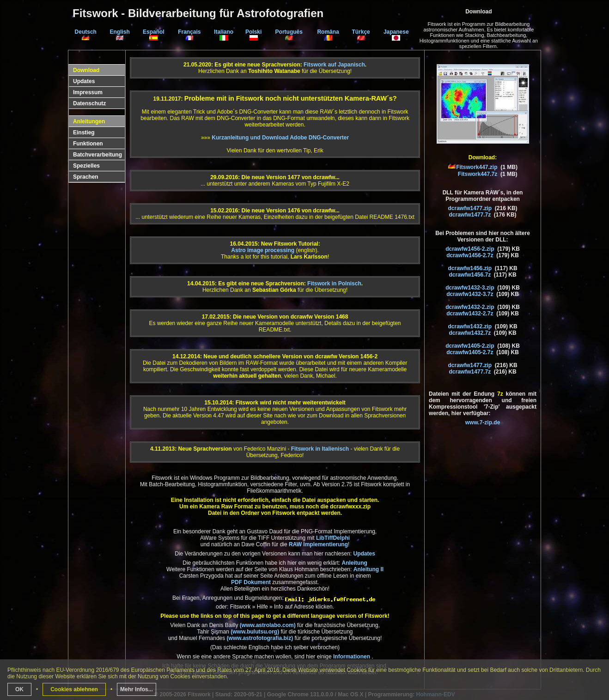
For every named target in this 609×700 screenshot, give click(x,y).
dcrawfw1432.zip (470, 326)
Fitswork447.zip (477, 167)
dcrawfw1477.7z (470, 215)
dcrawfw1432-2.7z (470, 314)
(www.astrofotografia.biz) (260, 638)
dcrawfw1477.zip (470, 208)
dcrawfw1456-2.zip (470, 249)
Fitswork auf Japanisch (334, 65)
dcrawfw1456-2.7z (470, 255)
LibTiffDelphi (333, 538)
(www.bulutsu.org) (255, 632)
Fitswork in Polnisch (334, 284)
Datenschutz (89, 103)
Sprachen (86, 177)
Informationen (352, 657)
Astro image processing (263, 250)
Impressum (88, 92)
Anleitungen (89, 121)
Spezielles (86, 166)
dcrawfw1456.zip (470, 268)
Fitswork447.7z (478, 174)
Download (86, 70)
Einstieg (84, 133)
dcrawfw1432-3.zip (470, 288)
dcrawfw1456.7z (470, 275)
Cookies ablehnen (74, 689)
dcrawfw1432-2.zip (470, 307)
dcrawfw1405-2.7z (470, 352)
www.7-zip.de (483, 422)
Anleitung (354, 563)
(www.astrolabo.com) (268, 625)
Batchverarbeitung (97, 155)
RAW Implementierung (318, 544)
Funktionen (88, 144)
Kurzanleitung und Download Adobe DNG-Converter (280, 138)
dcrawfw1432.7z (470, 333)
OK (19, 689)
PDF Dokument (251, 582)
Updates (84, 81)
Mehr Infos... (137, 689)
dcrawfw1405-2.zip (470, 346)
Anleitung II (368, 569)
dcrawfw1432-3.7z (470, 294)
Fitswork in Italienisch (320, 449)
